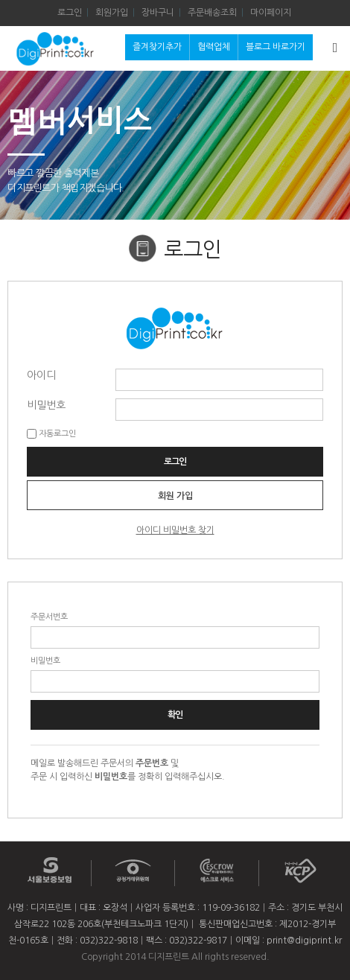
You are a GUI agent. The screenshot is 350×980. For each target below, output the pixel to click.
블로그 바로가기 (276, 47)
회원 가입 (175, 496)
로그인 (70, 13)
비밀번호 (46, 404)
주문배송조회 (212, 13)
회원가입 (112, 13)
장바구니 (158, 13)
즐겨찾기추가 (157, 47)
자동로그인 (57, 434)
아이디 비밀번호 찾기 (175, 530)
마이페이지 (271, 13)
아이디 (41, 375)
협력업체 (214, 47)
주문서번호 (49, 617)
